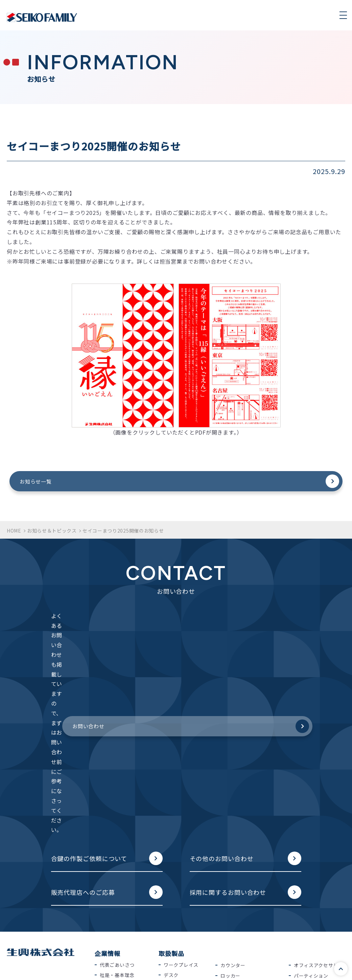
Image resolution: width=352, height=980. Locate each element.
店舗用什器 (306, 826)
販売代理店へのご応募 (83, 700)
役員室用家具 (235, 805)
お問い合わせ (226, 631)
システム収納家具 (184, 843)
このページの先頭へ (336, 964)
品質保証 (67, 969)
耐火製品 (230, 795)
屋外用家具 (306, 836)
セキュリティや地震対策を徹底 (250, 922)
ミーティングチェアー (186, 809)
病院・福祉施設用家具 (319, 815)
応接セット (233, 815)
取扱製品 (171, 763)
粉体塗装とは (235, 936)
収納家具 (174, 853)
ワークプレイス (181, 774)
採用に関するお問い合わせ (228, 700)
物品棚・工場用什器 (316, 805)
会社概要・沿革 (117, 794)
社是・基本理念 (117, 784)
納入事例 (171, 876)
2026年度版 (113, 904)
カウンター (233, 775)
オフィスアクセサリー (319, 775)
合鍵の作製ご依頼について (89, 666)
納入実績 (110, 805)
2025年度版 (113, 914)
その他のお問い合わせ (222, 666)
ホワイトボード (238, 854)
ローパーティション (186, 833)
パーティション (311, 785)
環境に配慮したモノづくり (250, 887)
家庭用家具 (306, 846)
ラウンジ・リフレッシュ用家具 (250, 840)
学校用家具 (306, 795)
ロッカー (230, 785)
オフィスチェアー (183, 794)
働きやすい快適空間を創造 (250, 908)
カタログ (108, 876)
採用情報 (110, 825)
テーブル (173, 823)
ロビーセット (235, 826)
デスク (171, 784)
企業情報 (108, 763)
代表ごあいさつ (117, 774)
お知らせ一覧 (131, 483)
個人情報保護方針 (20, 969)
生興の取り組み (238, 876)
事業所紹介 (112, 815)
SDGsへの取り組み (242, 898)
